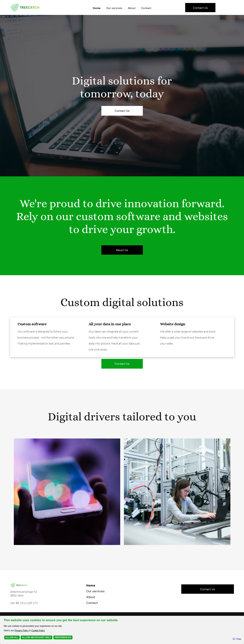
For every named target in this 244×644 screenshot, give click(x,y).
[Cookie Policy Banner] (122, 630)
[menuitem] (97, 8)
